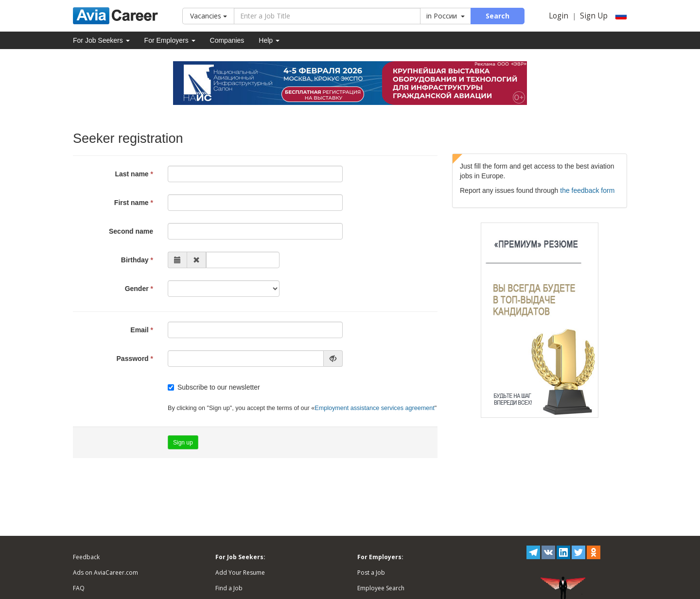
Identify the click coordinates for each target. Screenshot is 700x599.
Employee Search (381, 588)
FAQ (79, 588)
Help (269, 40)
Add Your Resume (240, 573)
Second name (131, 231)
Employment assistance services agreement (374, 408)
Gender (137, 289)
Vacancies (209, 16)
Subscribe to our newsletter (214, 387)
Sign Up (594, 16)
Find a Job (229, 588)
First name (131, 203)
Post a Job (371, 573)
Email (139, 330)
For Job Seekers (101, 40)
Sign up (183, 443)
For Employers (170, 40)
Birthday (135, 260)
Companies (227, 40)
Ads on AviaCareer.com (105, 573)
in (446, 16)
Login (559, 16)
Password (133, 359)
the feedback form (587, 190)
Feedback (86, 557)
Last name (131, 174)
